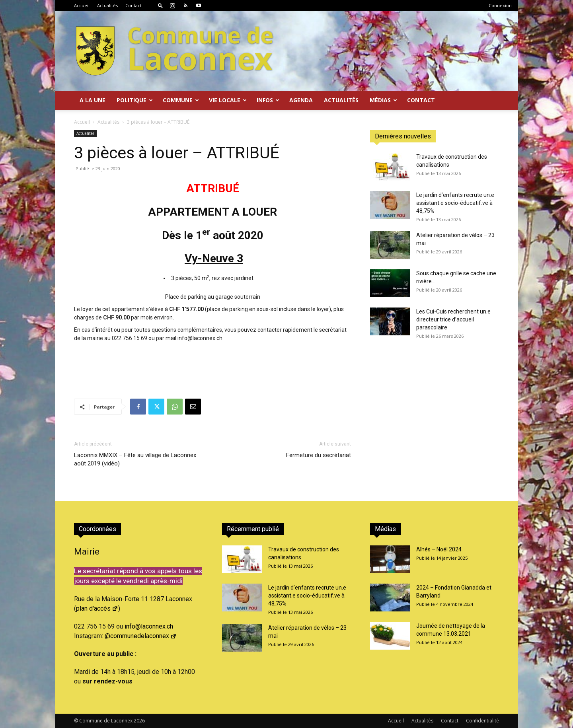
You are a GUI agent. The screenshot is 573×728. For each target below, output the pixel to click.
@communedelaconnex (141, 636)
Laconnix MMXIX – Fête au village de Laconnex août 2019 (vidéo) (135, 459)
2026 (139, 721)
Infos (268, 100)
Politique (135, 100)
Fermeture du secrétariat (319, 455)
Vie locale (228, 100)
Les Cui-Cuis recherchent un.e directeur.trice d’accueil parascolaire (453, 319)
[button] (160, 5)
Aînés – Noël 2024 (439, 549)
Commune (181, 100)
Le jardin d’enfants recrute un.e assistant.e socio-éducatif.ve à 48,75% (455, 203)
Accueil (82, 5)
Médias (383, 100)
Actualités (107, 5)
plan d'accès (97, 608)
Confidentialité (482, 721)
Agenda (301, 100)
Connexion (500, 5)
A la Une (93, 100)
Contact (134, 5)
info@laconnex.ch (149, 626)
